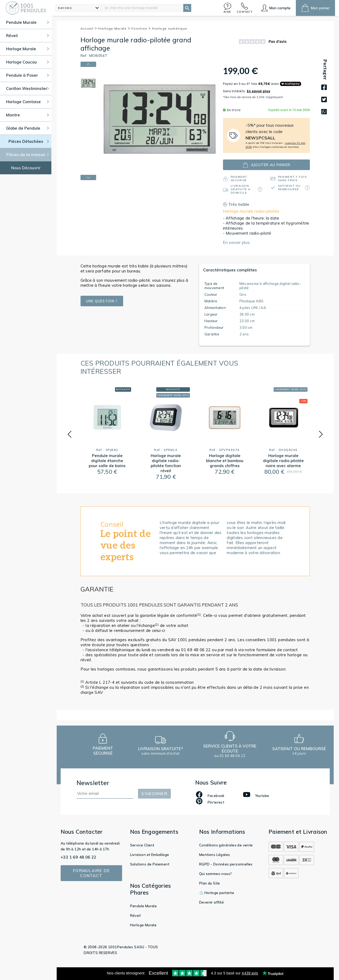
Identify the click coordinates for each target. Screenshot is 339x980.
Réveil (135, 915)
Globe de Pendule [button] (27, 128)
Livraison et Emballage (150, 855)
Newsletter (93, 783)
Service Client (142, 845)
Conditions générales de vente (226, 845)
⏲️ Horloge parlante (217, 893)
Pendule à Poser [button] (27, 75)
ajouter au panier (266, 165)
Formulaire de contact (91, 873)
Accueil (89, 28)
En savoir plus (236, 242)
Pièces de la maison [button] (28, 155)
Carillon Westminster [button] (27, 88)
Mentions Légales (215, 855)
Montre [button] (27, 115)
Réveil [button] (27, 36)
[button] (228, 8)
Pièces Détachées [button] (29, 141)
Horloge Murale (114, 28)
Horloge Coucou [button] (27, 62)
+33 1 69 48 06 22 (79, 857)
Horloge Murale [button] (27, 49)
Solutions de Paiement (150, 864)
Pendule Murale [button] (27, 22)
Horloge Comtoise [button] (27, 102)
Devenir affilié (211, 902)
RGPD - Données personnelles (226, 864)
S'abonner (154, 794)
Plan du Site (210, 883)
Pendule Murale (144, 906)
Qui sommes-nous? (215, 874)
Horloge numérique (170, 28)
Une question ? (102, 301)
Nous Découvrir (26, 168)
